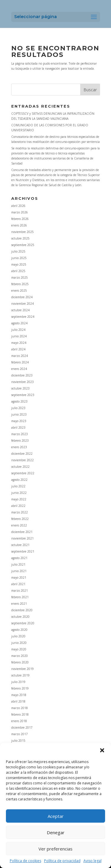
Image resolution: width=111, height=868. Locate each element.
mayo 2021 (19, 577)
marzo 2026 (20, 212)
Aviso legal (92, 861)
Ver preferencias (55, 849)
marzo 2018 (20, 708)
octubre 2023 (20, 388)
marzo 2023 (20, 434)
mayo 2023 (19, 421)
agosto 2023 (19, 401)
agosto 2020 (19, 630)
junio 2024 (19, 336)
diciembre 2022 (22, 454)
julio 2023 (18, 408)
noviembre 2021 (22, 538)
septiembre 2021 (23, 551)
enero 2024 (19, 369)
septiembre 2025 (23, 245)
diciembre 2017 (22, 727)
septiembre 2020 (23, 623)
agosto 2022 (19, 480)
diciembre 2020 (22, 610)
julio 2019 (18, 682)
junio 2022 (19, 493)
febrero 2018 (20, 714)
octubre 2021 (20, 545)
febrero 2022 (20, 519)
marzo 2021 (20, 591)
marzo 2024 (20, 356)
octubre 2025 (20, 238)
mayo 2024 (19, 343)
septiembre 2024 (23, 317)
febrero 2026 (20, 219)
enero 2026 (19, 225)
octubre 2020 (20, 617)
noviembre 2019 (22, 669)
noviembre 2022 (22, 460)
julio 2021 (18, 564)
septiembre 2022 (23, 473)
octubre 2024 (20, 310)
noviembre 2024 (22, 304)
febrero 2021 (20, 597)
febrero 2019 (20, 688)
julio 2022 (18, 486)
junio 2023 (19, 414)
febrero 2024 (20, 362)
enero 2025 (19, 291)
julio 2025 (18, 251)
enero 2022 (19, 525)
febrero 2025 (20, 284)
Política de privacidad (62, 861)
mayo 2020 (19, 649)
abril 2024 (18, 349)
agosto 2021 (19, 558)
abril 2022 (18, 506)
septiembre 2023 (23, 395)
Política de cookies (25, 861)
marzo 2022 (20, 512)
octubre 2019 (20, 675)
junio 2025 (19, 258)
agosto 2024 (19, 323)
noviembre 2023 (22, 382)
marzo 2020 (20, 656)
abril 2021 (18, 584)
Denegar (56, 832)
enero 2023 (19, 447)
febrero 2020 (20, 662)
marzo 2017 (20, 734)
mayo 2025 (19, 264)
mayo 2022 (19, 499)
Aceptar (56, 816)
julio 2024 (18, 330)
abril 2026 (18, 206)
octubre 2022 (20, 467)
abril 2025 (18, 271)
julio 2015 (18, 741)
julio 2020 (18, 636)
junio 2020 (19, 643)
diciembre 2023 (22, 375)
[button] (102, 750)
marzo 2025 (20, 277)
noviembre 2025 (22, 232)
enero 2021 (19, 604)
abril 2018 (18, 701)
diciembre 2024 (22, 297)
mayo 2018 (19, 695)
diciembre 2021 (22, 532)
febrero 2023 (20, 441)
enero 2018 (19, 721)
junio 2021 (19, 571)
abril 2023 (18, 427)
